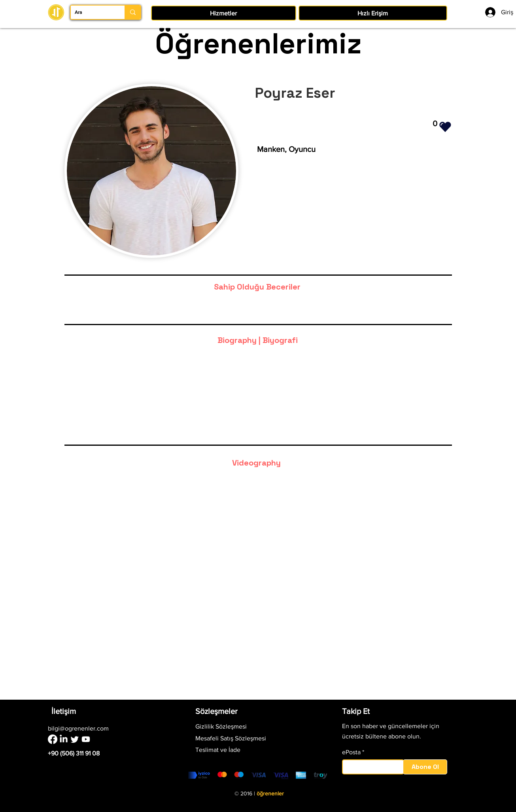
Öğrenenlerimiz (258, 44)
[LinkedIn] (64, 739)
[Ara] (91, 12)
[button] (224, 13)
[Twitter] (75, 739)
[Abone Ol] (425, 767)
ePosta (351, 752)
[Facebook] (53, 739)
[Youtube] (86, 739)
